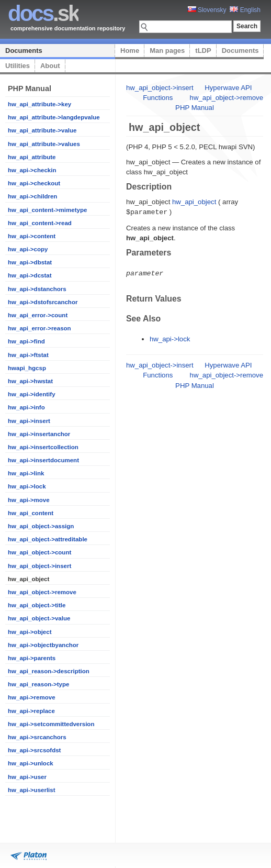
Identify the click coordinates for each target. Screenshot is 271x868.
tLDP (203, 51)
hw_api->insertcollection (43, 447)
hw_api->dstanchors (37, 289)
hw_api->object (30, 632)
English (245, 10)
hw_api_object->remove (42, 592)
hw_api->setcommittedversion (51, 724)
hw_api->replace (31, 711)
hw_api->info (26, 407)
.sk (43, 13)
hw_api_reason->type (38, 684)
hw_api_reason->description (49, 671)
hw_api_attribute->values (44, 144)
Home (130, 51)
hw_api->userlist (32, 790)
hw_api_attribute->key (39, 104)
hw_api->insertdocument (43, 460)
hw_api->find (26, 341)
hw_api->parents (32, 658)
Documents (24, 51)
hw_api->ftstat (28, 355)
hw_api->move (29, 500)
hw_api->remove (32, 697)
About (50, 66)
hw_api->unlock (31, 763)
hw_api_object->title (37, 605)
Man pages (167, 51)
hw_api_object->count (39, 552)
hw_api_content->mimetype (47, 210)
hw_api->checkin (32, 170)
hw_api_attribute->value (42, 130)
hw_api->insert (29, 421)
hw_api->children (32, 196)
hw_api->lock (27, 486)
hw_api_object (194, 202)
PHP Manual (195, 108)
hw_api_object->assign (41, 526)
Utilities (18, 66)
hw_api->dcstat (30, 275)
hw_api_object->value (39, 618)
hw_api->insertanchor (39, 434)
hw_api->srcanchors (37, 737)
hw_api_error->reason (39, 328)
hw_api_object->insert (39, 566)
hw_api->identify (32, 394)
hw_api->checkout (34, 183)
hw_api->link (26, 473)
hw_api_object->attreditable (48, 539)
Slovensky (207, 10)
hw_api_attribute (32, 157)
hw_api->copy (28, 249)
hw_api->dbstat (30, 262)
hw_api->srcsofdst (34, 750)
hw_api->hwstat (30, 381)
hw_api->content (32, 236)
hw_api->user (27, 777)
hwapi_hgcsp (27, 368)
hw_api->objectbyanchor (43, 645)
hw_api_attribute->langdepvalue (54, 117)
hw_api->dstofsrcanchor (43, 302)
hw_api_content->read (40, 223)
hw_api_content (31, 513)
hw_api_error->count (38, 315)
